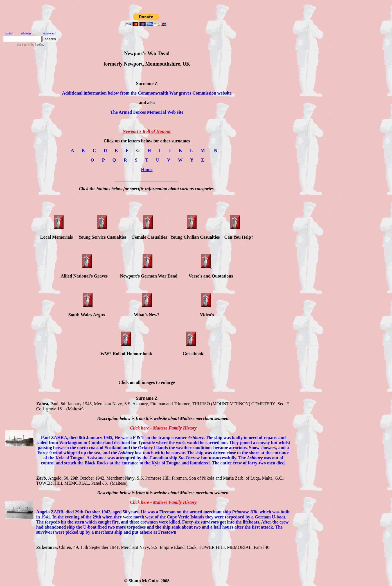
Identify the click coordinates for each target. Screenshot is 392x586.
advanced (49, 33)
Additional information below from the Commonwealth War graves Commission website (147, 93)
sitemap (26, 33)
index (9, 33)
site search (24, 45)
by (37, 45)
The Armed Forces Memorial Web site (147, 112)
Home (147, 170)
